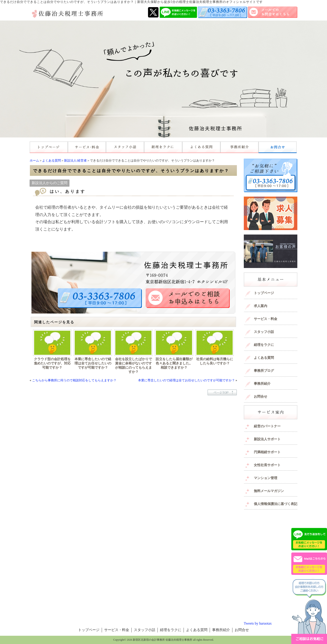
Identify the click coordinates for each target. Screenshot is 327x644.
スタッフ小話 (264, 332)
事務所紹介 (262, 384)
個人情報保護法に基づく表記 (276, 504)
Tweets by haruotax (258, 623)
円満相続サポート (267, 452)
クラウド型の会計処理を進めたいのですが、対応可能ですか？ (52, 363)
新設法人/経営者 (75, 161)
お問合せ (261, 397)
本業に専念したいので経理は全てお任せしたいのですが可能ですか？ (93, 363)
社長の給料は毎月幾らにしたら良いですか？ (215, 361)
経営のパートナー (267, 426)
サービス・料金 (266, 319)
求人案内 (261, 306)
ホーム (34, 161)
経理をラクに (264, 345)
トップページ (264, 293)
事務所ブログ (264, 371)
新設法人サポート (267, 439)
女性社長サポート (267, 465)
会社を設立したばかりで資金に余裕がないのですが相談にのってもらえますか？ (133, 365)
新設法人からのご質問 (50, 183)
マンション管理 (266, 478)
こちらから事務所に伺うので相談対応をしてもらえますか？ (74, 380)
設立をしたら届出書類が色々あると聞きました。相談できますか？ (174, 363)
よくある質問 (52, 161)
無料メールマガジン (269, 491)
